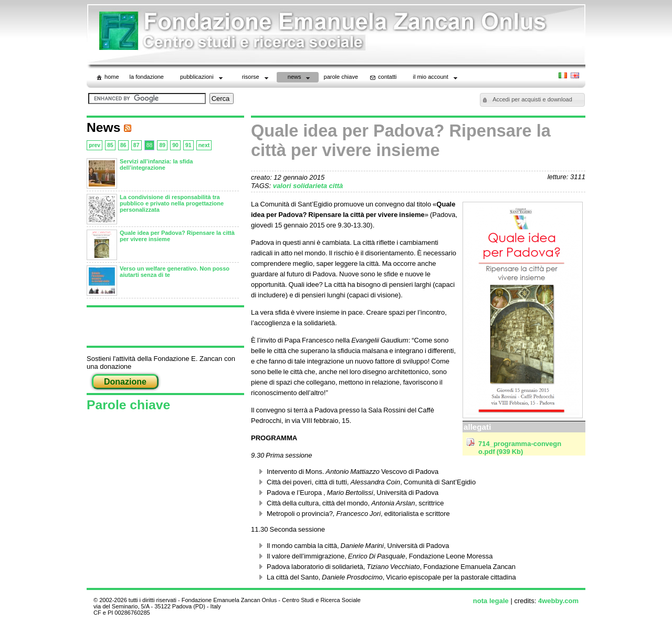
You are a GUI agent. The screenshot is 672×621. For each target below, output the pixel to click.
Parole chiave (128, 405)
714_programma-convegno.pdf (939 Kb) (520, 448)
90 (175, 145)
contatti (382, 77)
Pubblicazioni (202, 78)
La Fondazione (147, 77)
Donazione (125, 382)
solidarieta (311, 186)
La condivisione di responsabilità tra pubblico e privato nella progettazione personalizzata (172, 203)
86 (123, 145)
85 (110, 145)
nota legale (491, 601)
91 (188, 145)
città (336, 186)
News (300, 78)
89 (162, 145)
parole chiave (341, 77)
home (107, 77)
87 (136, 145)
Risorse (256, 78)
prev (94, 145)
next (204, 145)
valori (283, 186)
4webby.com (558, 601)
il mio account (436, 78)
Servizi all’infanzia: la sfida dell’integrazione (156, 164)
